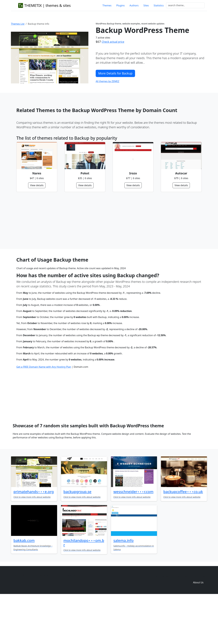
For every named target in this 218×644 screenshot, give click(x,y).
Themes (107, 5)
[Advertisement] (107, 220)
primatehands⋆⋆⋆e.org (34, 538)
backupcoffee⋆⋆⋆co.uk (183, 538)
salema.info (123, 587)
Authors (134, 5)
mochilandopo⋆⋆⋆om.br (84, 589)
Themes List (18, 24)
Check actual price (113, 42)
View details (37, 185)
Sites (146, 5)
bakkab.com (24, 587)
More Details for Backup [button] (115, 73)
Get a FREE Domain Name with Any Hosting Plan (44, 413)
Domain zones (198, 623)
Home (154, 623)
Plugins (120, 5)
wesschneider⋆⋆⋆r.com (133, 538)
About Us (198, 629)
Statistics (159, 5)
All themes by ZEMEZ (107, 81)
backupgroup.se (77, 538)
